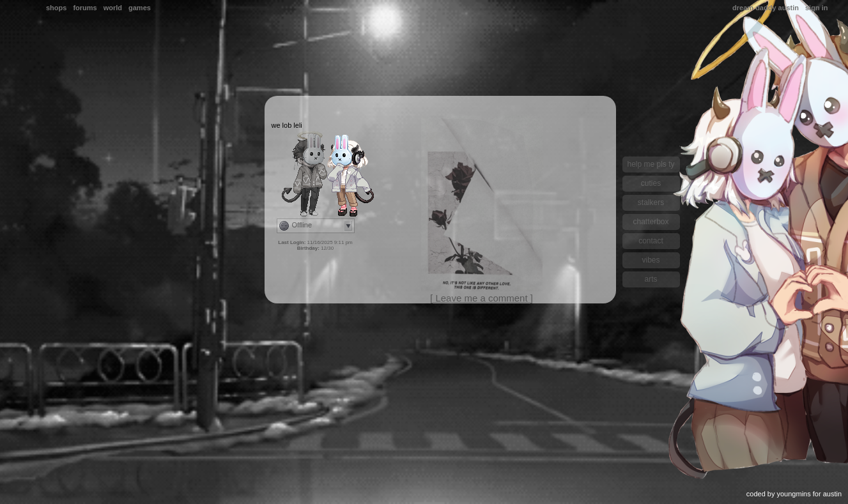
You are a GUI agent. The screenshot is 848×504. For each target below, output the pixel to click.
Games (140, 8)
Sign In (816, 8)
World (113, 8)
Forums (85, 8)
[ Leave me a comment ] (482, 298)
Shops (56, 8)
